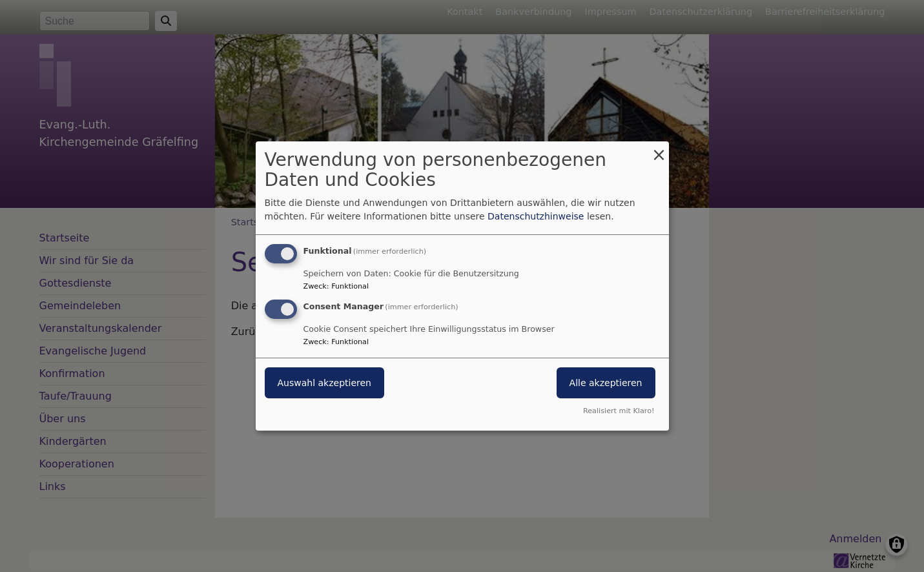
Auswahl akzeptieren (324, 383)
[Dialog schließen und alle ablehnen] (659, 149)
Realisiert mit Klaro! (619, 411)
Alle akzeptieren (606, 383)
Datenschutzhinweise (536, 216)
